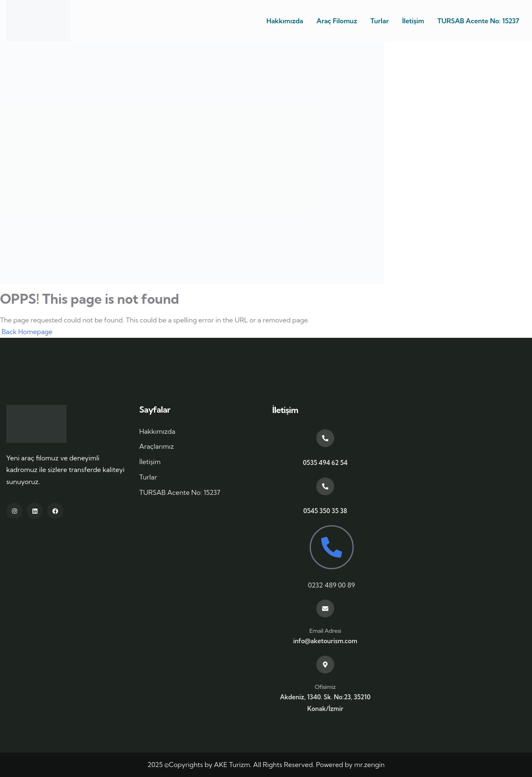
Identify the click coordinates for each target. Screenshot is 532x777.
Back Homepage (26, 332)
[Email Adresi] (325, 609)
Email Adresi (325, 631)
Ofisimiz (325, 687)
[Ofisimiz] (325, 665)
